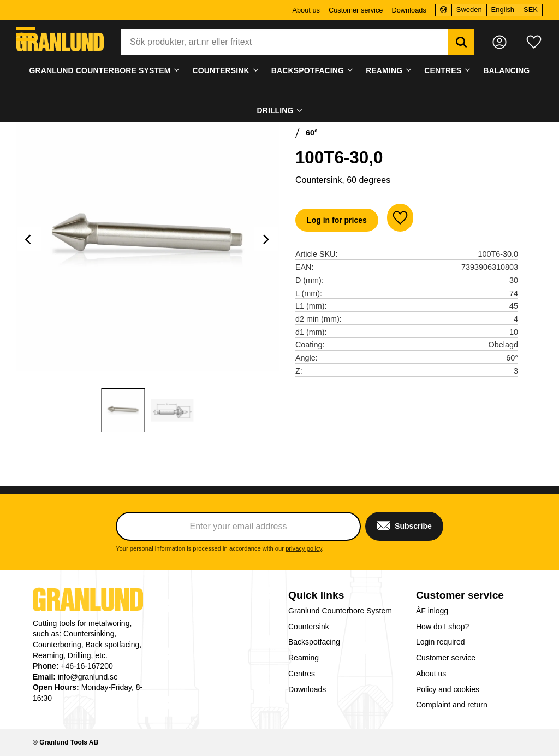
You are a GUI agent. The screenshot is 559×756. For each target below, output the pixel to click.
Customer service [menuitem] (356, 10)
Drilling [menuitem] (275, 110)
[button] (26, 34)
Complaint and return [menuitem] (452, 705)
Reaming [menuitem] (384, 70)
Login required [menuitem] (441, 642)
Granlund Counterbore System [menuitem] (100, 70)
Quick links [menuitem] (316, 595)
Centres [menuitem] (443, 70)
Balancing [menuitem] (506, 70)
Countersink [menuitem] (221, 70)
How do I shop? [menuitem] (442, 627)
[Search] (461, 42)
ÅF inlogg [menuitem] (432, 611)
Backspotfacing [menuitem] (308, 70)
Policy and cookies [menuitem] (448, 689)
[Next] (266, 239)
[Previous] (29, 239)
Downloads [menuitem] (409, 10)
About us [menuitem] (306, 10)
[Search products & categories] (285, 42)
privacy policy (304, 548)
